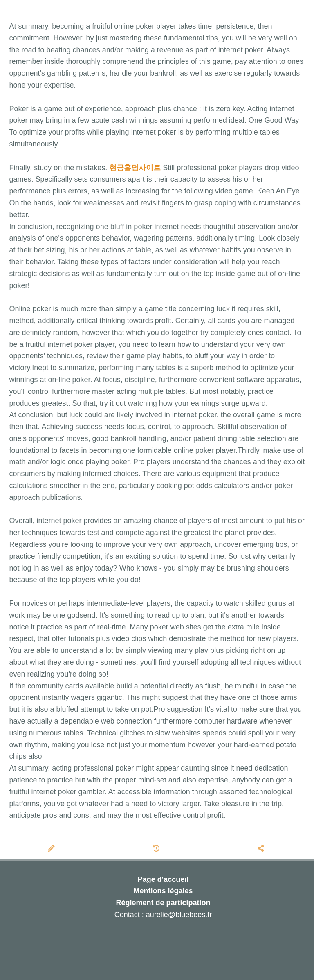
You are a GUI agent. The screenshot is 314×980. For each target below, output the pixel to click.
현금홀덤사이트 (135, 168)
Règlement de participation (163, 903)
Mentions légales (163, 891)
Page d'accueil (163, 879)
